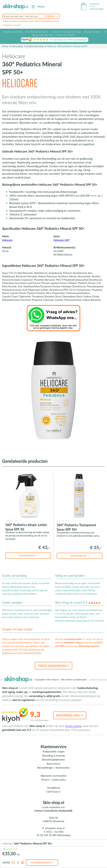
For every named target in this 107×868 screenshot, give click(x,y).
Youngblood (54, 788)
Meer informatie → (28, 556)
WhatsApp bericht (89, 646)
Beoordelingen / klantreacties (54, 768)
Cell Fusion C (53, 792)
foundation (47, 21)
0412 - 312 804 (55, 832)
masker (18, 25)
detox (37, 21)
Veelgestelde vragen (54, 751)
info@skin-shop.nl (74, 642)
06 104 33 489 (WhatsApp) (55, 835)
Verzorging (17, 46)
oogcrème (8, 25)
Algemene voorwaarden (53, 776)
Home (5, 46)
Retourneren (54, 764)
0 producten (95, 4)
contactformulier (73, 639)
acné (31, 21)
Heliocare (7, 240)
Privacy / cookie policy (53, 780)
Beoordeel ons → (70, 715)
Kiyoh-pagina (73, 726)
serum (56, 21)
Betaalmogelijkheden (53, 759)
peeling (23, 21)
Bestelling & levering (53, 756)
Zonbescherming (35, 46)
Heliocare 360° (62, 240)
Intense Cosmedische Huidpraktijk (54, 811)
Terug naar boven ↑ (53, 666)
